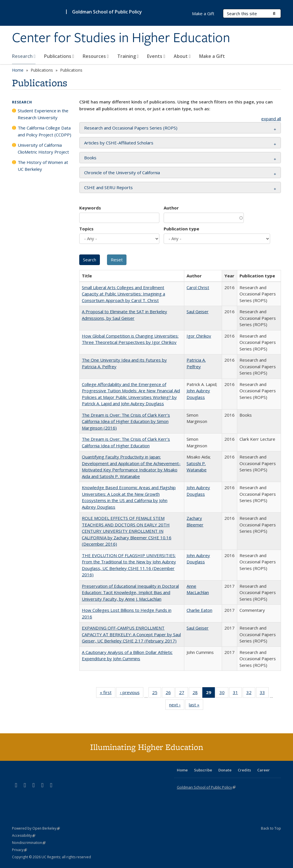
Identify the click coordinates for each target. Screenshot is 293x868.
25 (157, 693)
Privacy (19, 850)
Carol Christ (198, 287)
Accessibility (24, 835)
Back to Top (271, 828)
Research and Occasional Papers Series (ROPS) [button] (131, 128)
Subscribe (203, 770)
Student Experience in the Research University (43, 114)
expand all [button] (271, 119)
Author (171, 208)
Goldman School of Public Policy (107, 12)
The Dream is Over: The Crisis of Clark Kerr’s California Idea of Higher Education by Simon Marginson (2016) (126, 421)
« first (108, 693)
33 (264, 693)
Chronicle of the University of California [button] (122, 173)
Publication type (181, 229)
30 (224, 693)
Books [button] (90, 158)
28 (197, 693)
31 (237, 693)
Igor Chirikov (199, 336)
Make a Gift (212, 56)
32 (251, 693)
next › (177, 706)
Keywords (90, 208)
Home (18, 70)
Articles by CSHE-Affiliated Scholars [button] (119, 143)
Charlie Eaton (199, 610)
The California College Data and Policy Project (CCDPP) (44, 131)
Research (24, 56)
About (182, 56)
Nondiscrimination (29, 843)
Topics (86, 229)
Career (264, 770)
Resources (96, 56)
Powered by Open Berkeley (36, 828)
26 (170, 693)
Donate (225, 770)
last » (196, 706)
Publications (59, 56)
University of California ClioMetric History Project (43, 148)
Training (128, 56)
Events (156, 56)
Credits (244, 770)
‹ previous (132, 693)
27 (184, 693)
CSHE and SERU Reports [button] (108, 187)
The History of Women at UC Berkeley (43, 166)
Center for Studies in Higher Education (121, 38)
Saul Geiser (198, 311)
